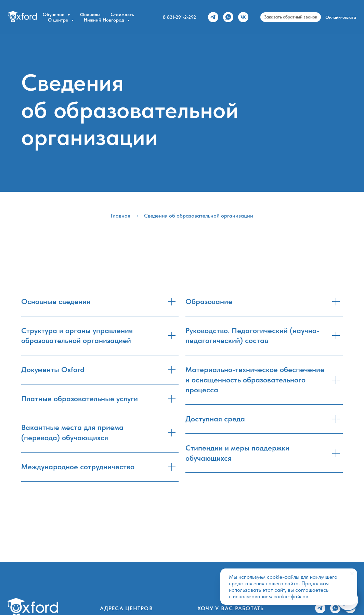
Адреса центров (126, 608)
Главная (121, 216)
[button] (291, 17)
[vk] (243, 17)
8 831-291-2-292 (179, 17)
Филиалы (90, 14)
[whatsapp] (228, 17)
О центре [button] (59, 20)
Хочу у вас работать (231, 608)
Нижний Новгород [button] (105, 20)
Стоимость (122, 14)
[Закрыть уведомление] (352, 574)
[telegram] (213, 17)
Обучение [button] (54, 14)
